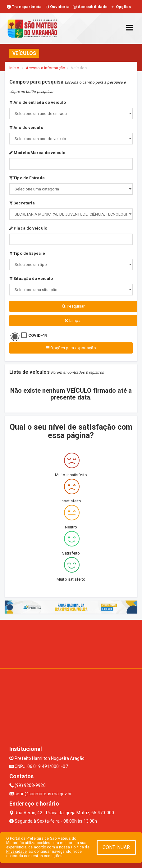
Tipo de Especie (27, 253)
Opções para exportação (71, 348)
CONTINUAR (116, 847)
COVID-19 (38, 335)
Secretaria (22, 203)
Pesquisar (73, 306)
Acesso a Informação (46, 68)
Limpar (73, 320)
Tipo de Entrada (27, 178)
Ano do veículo (26, 128)
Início (14, 68)
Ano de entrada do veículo (38, 102)
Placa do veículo (28, 228)
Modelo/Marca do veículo (37, 153)
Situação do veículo (31, 279)
